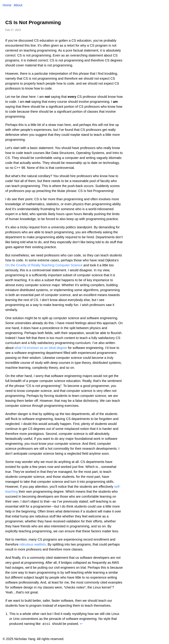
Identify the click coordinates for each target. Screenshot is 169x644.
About (18, 5)
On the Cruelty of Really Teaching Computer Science (44, 265)
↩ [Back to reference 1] (81, 624)
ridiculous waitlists (33, 544)
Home (8, 5)
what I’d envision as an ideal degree (41, 348)
